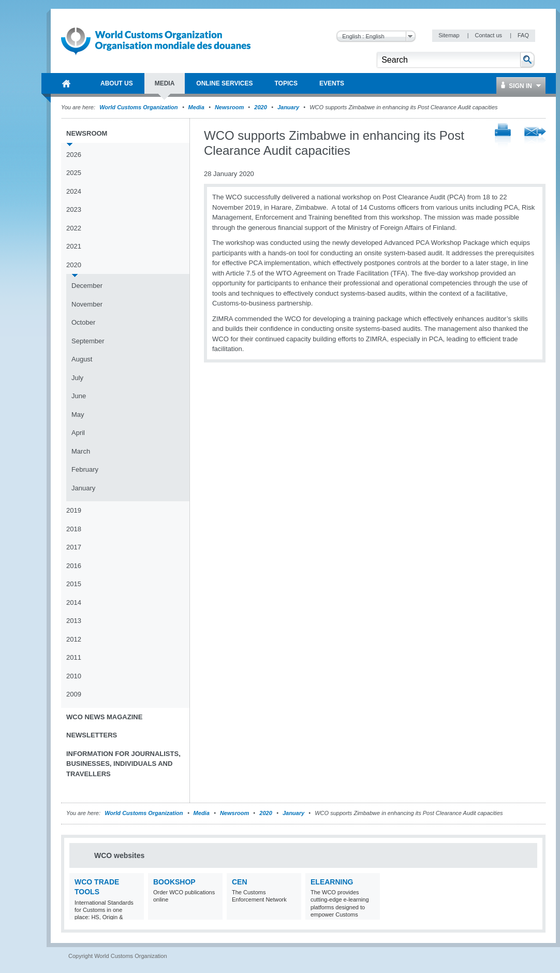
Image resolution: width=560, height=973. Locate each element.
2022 (74, 228)
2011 (74, 657)
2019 (74, 510)
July (77, 378)
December (87, 286)
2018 (74, 529)
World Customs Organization (139, 107)
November (87, 304)
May (78, 415)
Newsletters (92, 735)
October (83, 322)
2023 (74, 209)
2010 (74, 676)
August (82, 359)
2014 (74, 602)
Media (196, 107)
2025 (74, 173)
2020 (260, 107)
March (81, 451)
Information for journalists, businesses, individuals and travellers (123, 764)
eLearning (332, 882)
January (288, 107)
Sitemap (450, 35)
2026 (74, 155)
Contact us (489, 35)
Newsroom (229, 107)
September (88, 341)
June (79, 396)
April (78, 433)
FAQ (523, 35)
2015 (74, 584)
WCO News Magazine (104, 717)
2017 (74, 547)
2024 (74, 191)
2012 (74, 639)
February (85, 469)
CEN (240, 882)
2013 (74, 621)
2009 (74, 694)
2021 (74, 246)
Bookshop (174, 882)
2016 (74, 566)
